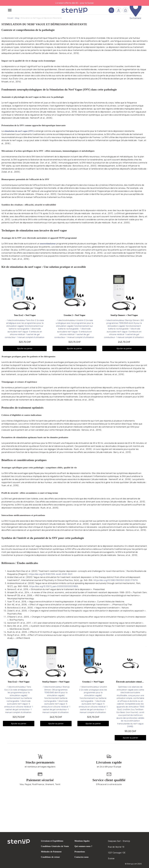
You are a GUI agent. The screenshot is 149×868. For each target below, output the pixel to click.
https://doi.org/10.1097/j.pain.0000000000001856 (54, 586)
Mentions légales (82, 841)
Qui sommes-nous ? (83, 846)
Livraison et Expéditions (52, 841)
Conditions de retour (50, 857)
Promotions (80, 852)
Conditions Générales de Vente (55, 846)
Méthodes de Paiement (51, 852)
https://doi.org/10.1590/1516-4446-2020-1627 (50, 574)
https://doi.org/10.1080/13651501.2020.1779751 (116, 580)
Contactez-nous (82, 857)
